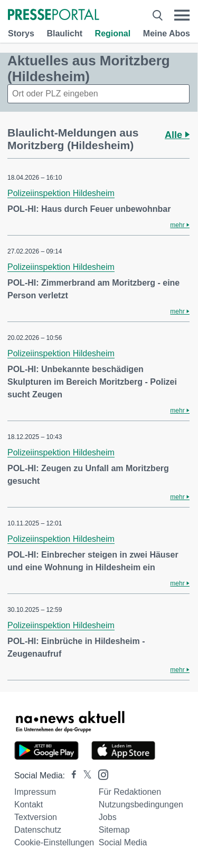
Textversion (36, 817)
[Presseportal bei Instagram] (100, 774)
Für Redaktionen (130, 792)
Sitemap (114, 830)
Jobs (108, 817)
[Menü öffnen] (182, 15)
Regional (113, 33)
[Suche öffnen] (158, 15)
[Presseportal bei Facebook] (71, 776)
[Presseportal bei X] (84, 776)
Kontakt (29, 804)
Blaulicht (64, 33)
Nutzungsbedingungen (141, 804)
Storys (21, 33)
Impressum (35, 792)
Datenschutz (38, 830)
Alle (177, 135)
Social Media (123, 842)
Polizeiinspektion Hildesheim (61, 193)
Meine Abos (167, 33)
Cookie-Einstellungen (54, 842)
